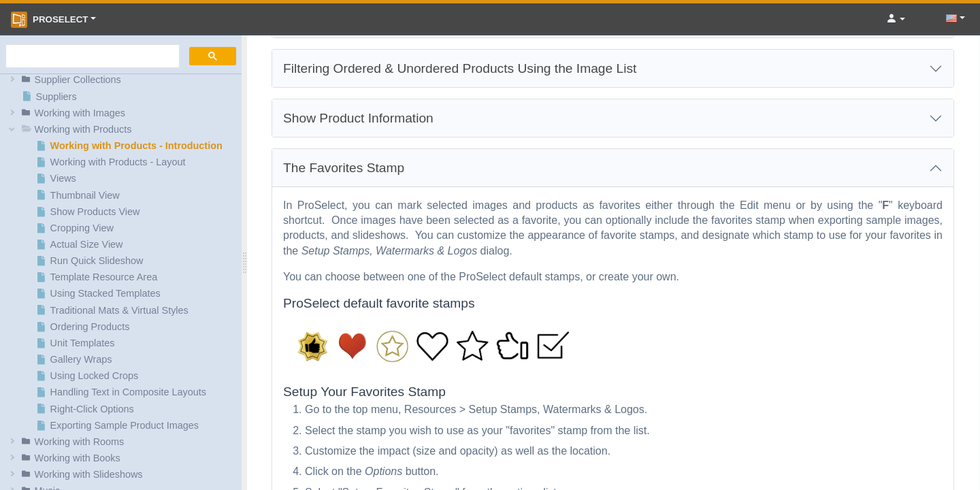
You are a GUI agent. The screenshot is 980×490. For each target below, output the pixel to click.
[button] (123, 80)
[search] (91, 56)
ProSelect (49, 20)
